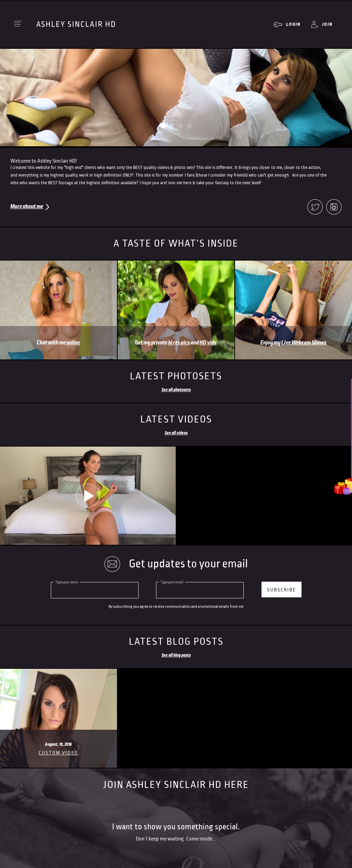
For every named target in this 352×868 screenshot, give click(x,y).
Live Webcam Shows (304, 343)
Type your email (172, 582)
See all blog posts (176, 655)
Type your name (67, 582)
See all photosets (176, 390)
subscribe (281, 590)
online (73, 343)
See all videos (176, 433)
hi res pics (179, 343)
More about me (27, 207)
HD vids (208, 343)
